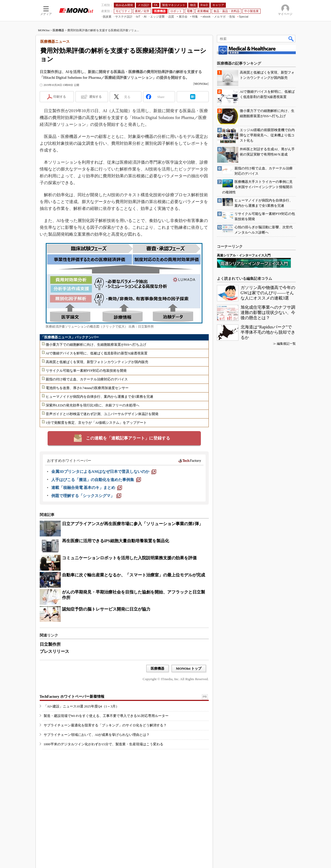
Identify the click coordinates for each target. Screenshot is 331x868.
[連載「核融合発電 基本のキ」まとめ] (87, 488)
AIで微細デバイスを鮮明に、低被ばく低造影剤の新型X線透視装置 (97, 353)
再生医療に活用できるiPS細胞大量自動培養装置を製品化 (116, 541)
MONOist (44, 30)
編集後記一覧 (286, 344)
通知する (95, 97)
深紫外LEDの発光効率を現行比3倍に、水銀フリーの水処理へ (93, 405)
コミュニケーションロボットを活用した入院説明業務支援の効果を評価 (129, 558)
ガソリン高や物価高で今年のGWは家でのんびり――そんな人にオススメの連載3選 (268, 293)
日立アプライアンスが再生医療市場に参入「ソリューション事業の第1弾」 (133, 524)
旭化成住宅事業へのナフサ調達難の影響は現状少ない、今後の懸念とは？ (268, 312)
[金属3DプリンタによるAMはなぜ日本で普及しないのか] (104, 472)
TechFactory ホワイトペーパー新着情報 (72, 697)
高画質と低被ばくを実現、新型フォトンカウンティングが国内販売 (97, 362)
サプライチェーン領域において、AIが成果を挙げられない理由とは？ (97, 735)
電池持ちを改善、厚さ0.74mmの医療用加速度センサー (87, 388)
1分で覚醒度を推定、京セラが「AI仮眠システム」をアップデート (96, 423)
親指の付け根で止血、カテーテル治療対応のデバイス (87, 379)
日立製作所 (50, 644)
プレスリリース (54, 651)
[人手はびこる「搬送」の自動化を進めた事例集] (96, 480)
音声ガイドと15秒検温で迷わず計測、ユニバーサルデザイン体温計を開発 (102, 414)
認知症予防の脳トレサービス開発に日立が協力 (106, 609)
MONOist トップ (189, 668)
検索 (291, 39)
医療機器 (58, 30)
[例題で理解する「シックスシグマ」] (86, 496)
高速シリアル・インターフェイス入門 (244, 255)
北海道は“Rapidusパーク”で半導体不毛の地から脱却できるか (268, 332)
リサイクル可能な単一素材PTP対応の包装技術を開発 (86, 371)
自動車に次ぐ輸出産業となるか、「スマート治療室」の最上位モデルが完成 (134, 575)
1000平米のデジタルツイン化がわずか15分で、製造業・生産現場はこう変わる (103, 744)
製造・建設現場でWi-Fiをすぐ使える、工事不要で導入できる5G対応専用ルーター (106, 716)
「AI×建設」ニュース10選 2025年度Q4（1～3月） (81, 706)
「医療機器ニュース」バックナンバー (70, 337)
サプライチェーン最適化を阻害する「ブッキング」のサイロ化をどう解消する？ (105, 725)
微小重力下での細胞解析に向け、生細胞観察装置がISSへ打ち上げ (96, 345)
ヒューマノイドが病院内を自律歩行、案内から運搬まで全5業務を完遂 (100, 397)
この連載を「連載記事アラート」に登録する (128, 438)
